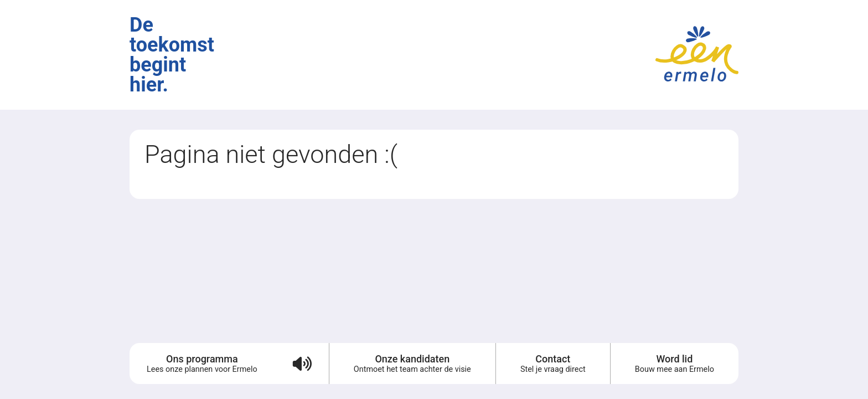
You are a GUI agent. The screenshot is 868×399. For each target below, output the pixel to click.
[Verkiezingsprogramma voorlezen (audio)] (302, 364)
